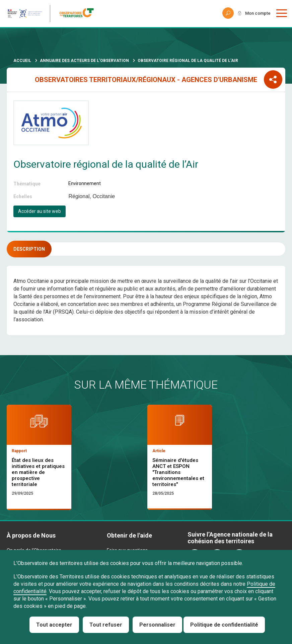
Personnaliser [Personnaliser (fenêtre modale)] (157, 625)
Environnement (85, 183)
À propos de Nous (31, 535)
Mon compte (257, 13)
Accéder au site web (40, 211)
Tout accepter (54, 625)
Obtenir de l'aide (129, 535)
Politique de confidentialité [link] (224, 625)
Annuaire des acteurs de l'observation (84, 61)
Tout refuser (106, 625)
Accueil (22, 61)
